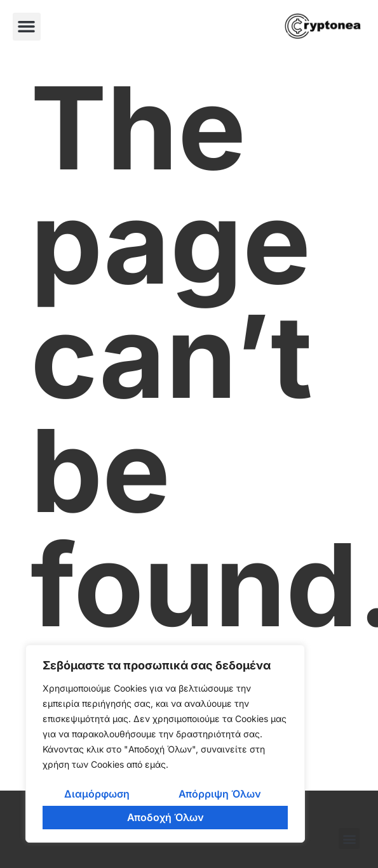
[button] (27, 27)
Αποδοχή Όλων (165, 817)
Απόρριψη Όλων (220, 794)
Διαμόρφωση (97, 794)
